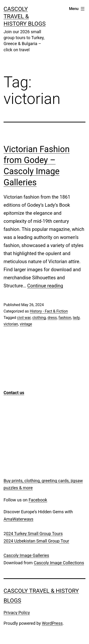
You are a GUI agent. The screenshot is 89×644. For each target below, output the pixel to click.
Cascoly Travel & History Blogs (25, 16)
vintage (26, 324)
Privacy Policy (17, 613)
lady (76, 318)
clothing (39, 318)
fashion (65, 318)
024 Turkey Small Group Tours (34, 534)
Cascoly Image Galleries (26, 555)
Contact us (14, 393)
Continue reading (45, 286)
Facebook (38, 500)
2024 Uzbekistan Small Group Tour (36, 541)
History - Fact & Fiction (49, 311)
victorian (11, 324)
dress (52, 318)
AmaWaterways (18, 519)
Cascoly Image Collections (59, 563)
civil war (24, 318)
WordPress (52, 623)
